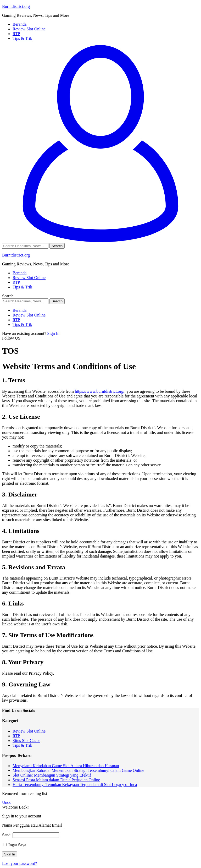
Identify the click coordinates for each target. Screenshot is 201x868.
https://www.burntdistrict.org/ (100, 391)
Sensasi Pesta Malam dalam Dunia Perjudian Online (56, 780)
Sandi (7, 835)
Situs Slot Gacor (26, 741)
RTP (16, 736)
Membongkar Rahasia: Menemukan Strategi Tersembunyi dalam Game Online (78, 770)
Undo (7, 802)
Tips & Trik (22, 745)
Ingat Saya (15, 845)
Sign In (53, 333)
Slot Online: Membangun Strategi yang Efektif (52, 775)
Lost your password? (19, 863)
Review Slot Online (29, 731)
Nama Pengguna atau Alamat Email (32, 825)
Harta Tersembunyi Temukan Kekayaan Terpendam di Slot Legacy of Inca (75, 785)
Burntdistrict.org (16, 6)
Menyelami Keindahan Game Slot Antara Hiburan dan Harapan (66, 766)
